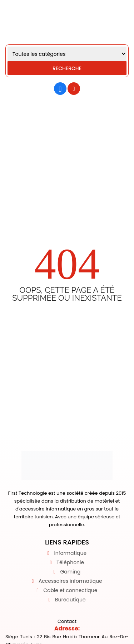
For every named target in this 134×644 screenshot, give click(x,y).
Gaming (70, 572)
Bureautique (70, 600)
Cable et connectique (70, 590)
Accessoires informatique (70, 581)
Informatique (70, 553)
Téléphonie (70, 562)
